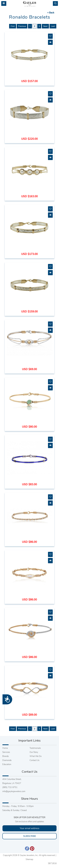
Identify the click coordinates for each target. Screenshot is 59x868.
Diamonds (7, 760)
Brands (6, 756)
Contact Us (34, 760)
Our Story (34, 752)
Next (45, 26)
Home (5, 748)
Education (7, 764)
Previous (22, 26)
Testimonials (35, 748)
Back (51, 13)
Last (53, 26)
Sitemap (29, 859)
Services (6, 752)
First (13, 26)
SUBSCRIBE (30, 836)
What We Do (36, 756)
